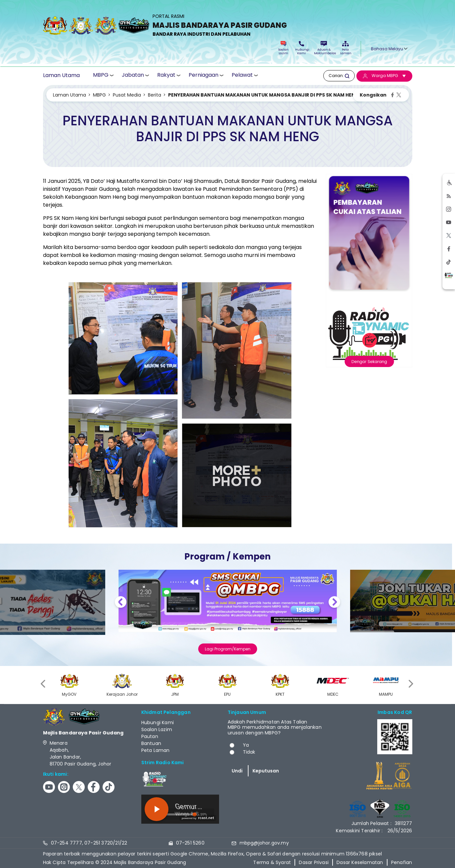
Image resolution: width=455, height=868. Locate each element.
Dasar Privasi (314, 862)
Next (334, 603)
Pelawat (242, 75)
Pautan (150, 736)
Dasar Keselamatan (360, 862)
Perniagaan (204, 75)
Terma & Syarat (272, 862)
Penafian (402, 862)
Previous (121, 603)
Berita (155, 95)
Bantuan (151, 743)
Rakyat (166, 75)
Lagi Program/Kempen (228, 649)
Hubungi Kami (301, 48)
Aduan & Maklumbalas (324, 48)
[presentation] (44, 684)
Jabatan (133, 75)
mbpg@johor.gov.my (264, 843)
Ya (246, 745)
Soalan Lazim (283, 48)
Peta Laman (345, 48)
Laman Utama (61, 75)
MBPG (101, 75)
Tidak (249, 752)
